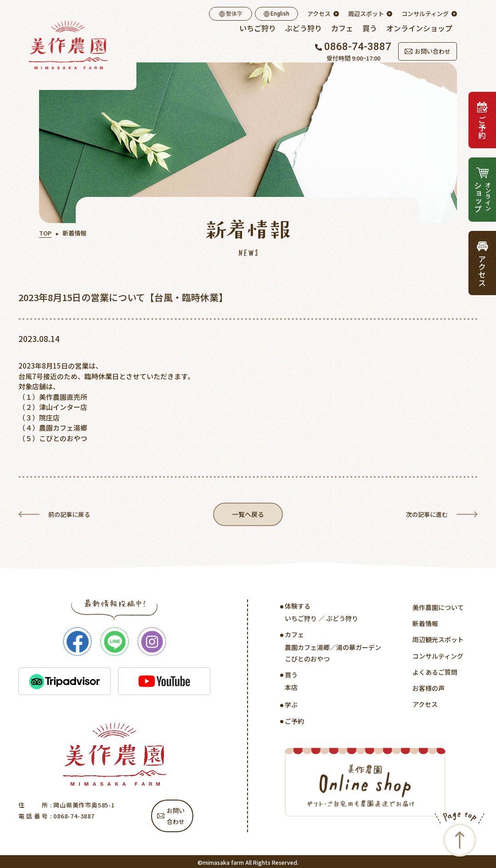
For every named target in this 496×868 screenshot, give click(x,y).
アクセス (319, 14)
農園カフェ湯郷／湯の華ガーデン (333, 649)
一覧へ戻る (248, 515)
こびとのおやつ (307, 661)
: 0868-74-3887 (71, 818)
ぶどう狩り (304, 28)
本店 (291, 689)
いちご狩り (258, 28)
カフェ (342, 28)
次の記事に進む (427, 515)
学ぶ (291, 707)
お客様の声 (428, 690)
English (276, 14)
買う (370, 28)
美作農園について (438, 609)
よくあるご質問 (435, 674)
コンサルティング (425, 14)
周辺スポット (366, 14)
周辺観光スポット (438, 642)
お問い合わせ (428, 51)
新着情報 (425, 626)
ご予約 (294, 723)
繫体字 (231, 14)
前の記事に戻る (69, 515)
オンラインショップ (419, 28)
